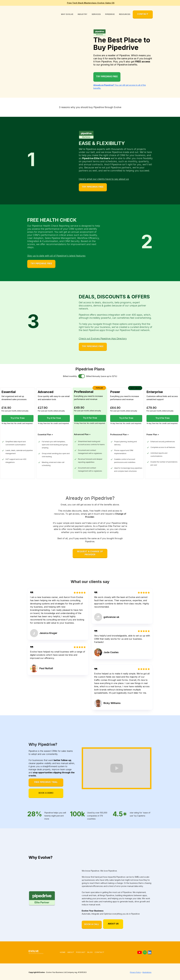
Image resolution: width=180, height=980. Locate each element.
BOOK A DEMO (46, 793)
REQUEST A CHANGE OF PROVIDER (90, 553)
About (71, 952)
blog (90, 952)
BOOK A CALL (92, 924)
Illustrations (147, 972)
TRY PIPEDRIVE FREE (93, 187)
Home (63, 952)
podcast (81, 952)
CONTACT (143, 14)
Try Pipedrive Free (107, 76)
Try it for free (17, 418)
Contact (99, 952)
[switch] (82, 376)
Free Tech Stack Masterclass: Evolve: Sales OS (91, 3)
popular (99, 388)
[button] (67, 14)
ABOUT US (113, 924)
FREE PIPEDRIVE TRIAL (46, 782)
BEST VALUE (135, 388)
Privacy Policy (135, 972)
